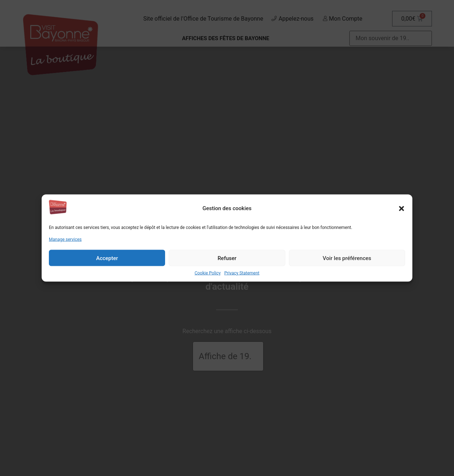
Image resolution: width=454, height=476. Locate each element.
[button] (402, 208)
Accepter (107, 258)
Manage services (65, 239)
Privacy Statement (242, 273)
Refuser (227, 258)
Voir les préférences (347, 258)
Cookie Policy (207, 273)
